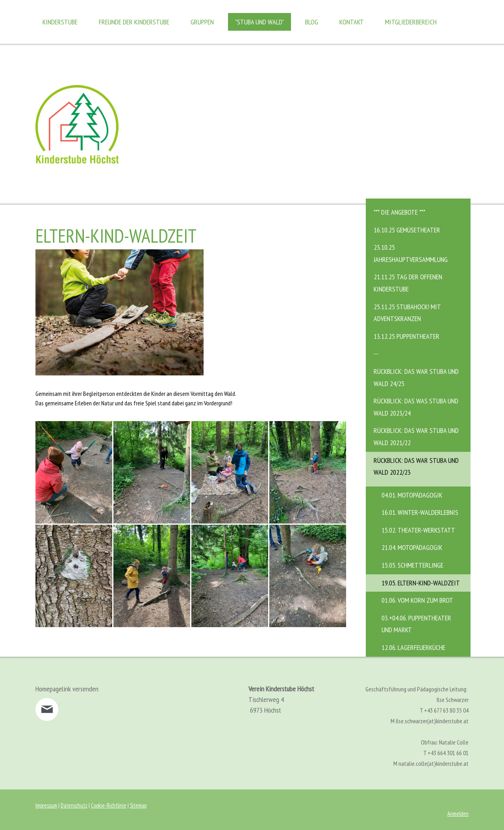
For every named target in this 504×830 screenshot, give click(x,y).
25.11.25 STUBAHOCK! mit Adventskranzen (407, 313)
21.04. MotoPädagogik (412, 547)
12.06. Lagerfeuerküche (413, 647)
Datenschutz (74, 805)
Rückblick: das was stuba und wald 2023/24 (416, 407)
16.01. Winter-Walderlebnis (420, 512)
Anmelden (458, 814)
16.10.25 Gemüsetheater (407, 230)
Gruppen (202, 22)
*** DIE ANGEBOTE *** (399, 212)
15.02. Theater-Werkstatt (418, 530)
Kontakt (352, 22)
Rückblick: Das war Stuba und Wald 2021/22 (416, 436)
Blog (312, 22)
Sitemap (138, 805)
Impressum (46, 805)
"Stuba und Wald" (259, 22)
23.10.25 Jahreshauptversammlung (411, 253)
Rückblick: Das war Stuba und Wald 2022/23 (416, 466)
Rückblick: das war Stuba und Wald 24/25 (416, 377)
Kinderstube (60, 22)
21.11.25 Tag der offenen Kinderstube (408, 283)
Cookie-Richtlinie (109, 805)
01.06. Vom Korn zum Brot (417, 600)
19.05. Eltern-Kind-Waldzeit (421, 583)
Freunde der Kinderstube (134, 22)
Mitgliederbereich (411, 22)
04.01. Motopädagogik (412, 495)
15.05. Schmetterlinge (412, 565)
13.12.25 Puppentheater (407, 336)
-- (376, 354)
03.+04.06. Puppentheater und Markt (416, 624)
